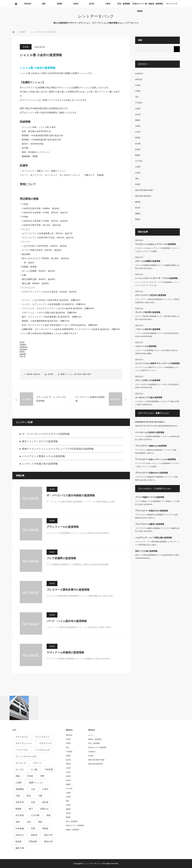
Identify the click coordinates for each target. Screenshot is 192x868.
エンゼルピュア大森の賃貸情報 (149, 397)
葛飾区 (138, 214)
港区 (44, 4)
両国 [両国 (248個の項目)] (18, 776)
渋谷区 (76, 4)
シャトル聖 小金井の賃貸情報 (38, 68)
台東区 (138, 109)
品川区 (92, 4)
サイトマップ (172, 4)
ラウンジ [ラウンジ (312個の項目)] (37, 763)
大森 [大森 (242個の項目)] (40, 796)
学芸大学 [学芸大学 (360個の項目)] (20, 802)
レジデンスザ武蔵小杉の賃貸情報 (40, 464)
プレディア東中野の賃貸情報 (148, 312)
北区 (137, 97)
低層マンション (67, 374)
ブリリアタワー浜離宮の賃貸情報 (150, 524)
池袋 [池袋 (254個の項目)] (49, 815)
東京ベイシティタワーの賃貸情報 (40, 441)
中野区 (138, 91)
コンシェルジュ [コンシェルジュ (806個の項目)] (42, 737)
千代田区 (139, 103)
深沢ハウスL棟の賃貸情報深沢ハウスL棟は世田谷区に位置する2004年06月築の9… (157, 557)
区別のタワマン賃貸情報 (140, 5)
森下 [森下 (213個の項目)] (31, 809)
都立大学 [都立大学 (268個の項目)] (49, 835)
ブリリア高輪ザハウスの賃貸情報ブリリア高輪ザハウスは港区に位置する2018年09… (157, 503)
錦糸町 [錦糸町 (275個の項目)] (19, 842)
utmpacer (36, 374)
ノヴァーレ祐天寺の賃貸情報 (148, 329)
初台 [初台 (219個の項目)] (29, 796)
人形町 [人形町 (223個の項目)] (19, 783)
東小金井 (78, 374)
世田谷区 (28, 4)
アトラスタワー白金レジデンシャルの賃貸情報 (155, 459)
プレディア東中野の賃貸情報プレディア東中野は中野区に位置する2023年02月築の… (157, 318)
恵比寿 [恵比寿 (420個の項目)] (45, 802)
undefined (139, 74)
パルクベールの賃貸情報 (146, 346)
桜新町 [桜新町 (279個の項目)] (19, 809)
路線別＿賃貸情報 (156, 4)
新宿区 (60, 4)
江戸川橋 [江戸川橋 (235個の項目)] (35, 815)
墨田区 (138, 120)
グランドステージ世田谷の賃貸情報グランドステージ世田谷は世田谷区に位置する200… (157, 301)
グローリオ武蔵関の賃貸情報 (148, 261)
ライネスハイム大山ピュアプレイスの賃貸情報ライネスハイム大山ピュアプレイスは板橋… (157, 250)
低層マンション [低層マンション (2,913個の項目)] (36, 783)
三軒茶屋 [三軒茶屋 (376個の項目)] (49, 769)
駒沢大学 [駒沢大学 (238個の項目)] (49, 842)
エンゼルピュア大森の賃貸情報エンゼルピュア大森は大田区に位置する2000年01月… (157, 403)
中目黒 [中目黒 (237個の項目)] (30, 776)
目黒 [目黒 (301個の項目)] (33, 828)
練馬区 (138, 202)
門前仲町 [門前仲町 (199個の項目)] (33, 842)
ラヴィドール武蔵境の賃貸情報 (65, 652)
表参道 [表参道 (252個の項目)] (34, 835)
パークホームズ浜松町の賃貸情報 (150, 432)
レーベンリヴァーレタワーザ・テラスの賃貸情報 (156, 278)
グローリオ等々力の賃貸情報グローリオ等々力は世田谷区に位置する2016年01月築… (157, 386)
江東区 (108, 4)
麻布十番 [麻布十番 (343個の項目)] (20, 848)
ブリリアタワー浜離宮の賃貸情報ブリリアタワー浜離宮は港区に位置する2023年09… (157, 530)
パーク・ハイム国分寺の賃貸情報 (67, 621)
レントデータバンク (96, 16)
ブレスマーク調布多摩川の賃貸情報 (68, 590)
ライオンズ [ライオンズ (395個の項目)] (21, 763)
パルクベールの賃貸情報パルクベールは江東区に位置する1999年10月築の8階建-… (156, 352)
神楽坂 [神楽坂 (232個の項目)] (45, 828)
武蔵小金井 (87, 374)
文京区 (138, 132)
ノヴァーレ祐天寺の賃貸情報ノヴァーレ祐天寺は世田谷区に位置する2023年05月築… (157, 335)
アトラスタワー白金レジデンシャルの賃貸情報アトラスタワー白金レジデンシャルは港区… (157, 465)
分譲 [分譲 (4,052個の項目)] (18, 796)
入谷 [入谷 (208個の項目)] (33, 789)
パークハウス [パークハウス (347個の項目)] (22, 750)
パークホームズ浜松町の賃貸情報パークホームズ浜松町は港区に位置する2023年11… (157, 438)
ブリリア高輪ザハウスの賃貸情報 (150, 497)
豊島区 (138, 219)
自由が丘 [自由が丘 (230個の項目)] (20, 835)
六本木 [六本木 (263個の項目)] (45, 789)
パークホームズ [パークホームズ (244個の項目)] (42, 750)
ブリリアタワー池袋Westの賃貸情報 (151, 446)
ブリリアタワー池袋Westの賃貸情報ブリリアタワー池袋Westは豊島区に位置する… (156, 451)
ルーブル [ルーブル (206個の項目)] (20, 769)
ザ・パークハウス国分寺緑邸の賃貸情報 (71, 495)
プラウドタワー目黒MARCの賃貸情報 (152, 473)
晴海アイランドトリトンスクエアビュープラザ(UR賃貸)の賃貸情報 (58, 449)
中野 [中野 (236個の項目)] (42, 776)
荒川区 (138, 208)
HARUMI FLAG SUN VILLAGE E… (151, 422)
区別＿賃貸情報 (124, 4)
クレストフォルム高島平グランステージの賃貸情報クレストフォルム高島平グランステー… (157, 369)
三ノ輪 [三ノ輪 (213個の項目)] (34, 769)
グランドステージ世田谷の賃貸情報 (151, 295)
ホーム (91, 735)
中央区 (138, 85)
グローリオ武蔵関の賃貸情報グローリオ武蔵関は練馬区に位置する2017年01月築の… (157, 267)
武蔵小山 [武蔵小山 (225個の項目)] (44, 809)
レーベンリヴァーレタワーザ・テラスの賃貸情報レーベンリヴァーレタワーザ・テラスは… (157, 284)
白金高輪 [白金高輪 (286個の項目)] (20, 828)
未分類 (26, 47)
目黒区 (138, 184)
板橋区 (138, 155)
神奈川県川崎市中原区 (144, 190)
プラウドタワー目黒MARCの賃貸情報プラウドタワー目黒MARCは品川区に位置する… (156, 478)
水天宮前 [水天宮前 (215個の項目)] (20, 815)
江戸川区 (139, 161)
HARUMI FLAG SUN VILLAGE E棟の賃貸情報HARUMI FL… (157, 426)
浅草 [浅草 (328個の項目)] (18, 822)
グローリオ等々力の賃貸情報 (148, 380)
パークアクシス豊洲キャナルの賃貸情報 (43, 456)
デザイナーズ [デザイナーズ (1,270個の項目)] (46, 743)
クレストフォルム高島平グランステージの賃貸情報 (157, 363)
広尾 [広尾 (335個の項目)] (33, 802)
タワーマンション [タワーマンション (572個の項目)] (24, 743)
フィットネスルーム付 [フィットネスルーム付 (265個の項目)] (26, 756)
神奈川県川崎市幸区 (143, 196)
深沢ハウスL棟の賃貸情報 (146, 551)
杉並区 (138, 149)
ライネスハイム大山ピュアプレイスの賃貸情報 (155, 244)
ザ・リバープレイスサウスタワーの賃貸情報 (46, 434)
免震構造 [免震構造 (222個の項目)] (20, 789)
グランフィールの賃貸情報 (63, 527)
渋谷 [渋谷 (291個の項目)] (29, 822)
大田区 (138, 126)
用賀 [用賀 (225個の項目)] (40, 822)
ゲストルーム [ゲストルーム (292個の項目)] (22, 737)
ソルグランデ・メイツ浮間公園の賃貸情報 (154, 538)
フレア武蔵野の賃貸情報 (61, 558)
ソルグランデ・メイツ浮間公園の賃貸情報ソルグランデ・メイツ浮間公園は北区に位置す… (157, 543)
